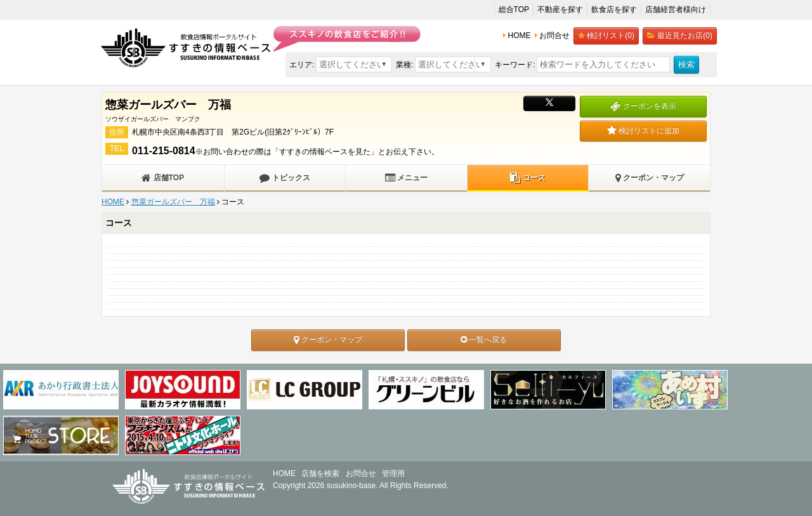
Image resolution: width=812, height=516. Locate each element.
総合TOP (514, 10)
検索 (686, 64)
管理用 (393, 473)
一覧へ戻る (484, 340)
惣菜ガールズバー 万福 (173, 202)
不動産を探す (560, 10)
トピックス (285, 178)
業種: (404, 65)
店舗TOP (163, 178)
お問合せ (361, 473)
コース (527, 178)
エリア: (302, 65)
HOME (113, 202)
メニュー (406, 178)
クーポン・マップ (650, 178)
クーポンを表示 (643, 106)
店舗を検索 (320, 473)
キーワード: (515, 65)
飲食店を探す (614, 10)
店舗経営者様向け (676, 10)
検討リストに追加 (643, 131)
